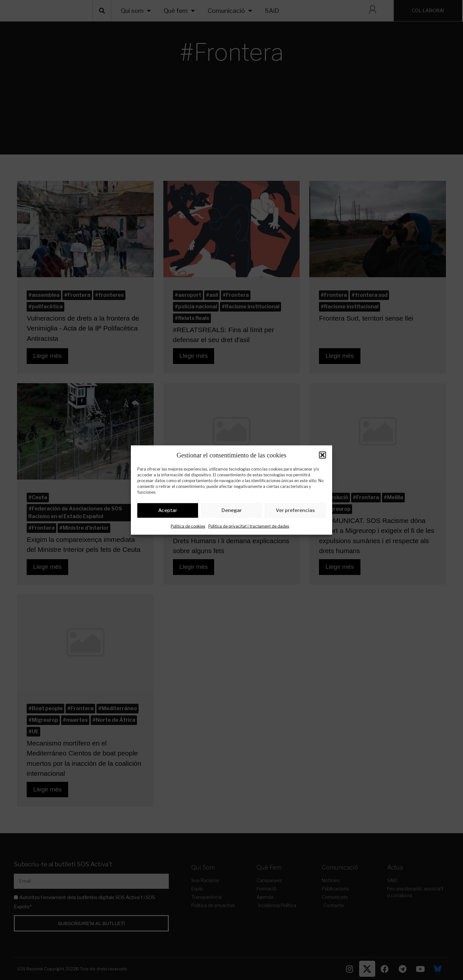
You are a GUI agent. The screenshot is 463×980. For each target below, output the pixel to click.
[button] (322, 455)
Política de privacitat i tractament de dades (249, 527)
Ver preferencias (295, 512)
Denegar (232, 512)
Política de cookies (188, 527)
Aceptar (168, 512)
